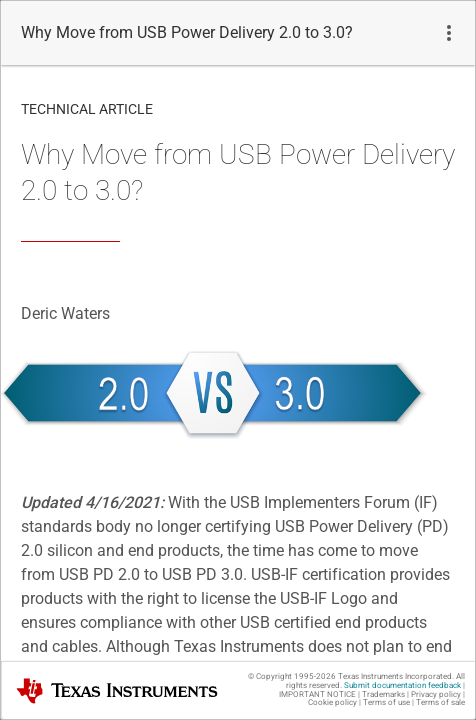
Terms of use (386, 702)
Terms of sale (440, 702)
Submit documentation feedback (402, 685)
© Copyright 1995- (292, 676)
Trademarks (383, 694)
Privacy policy (436, 694)
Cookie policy (332, 702)
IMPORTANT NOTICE (317, 694)
